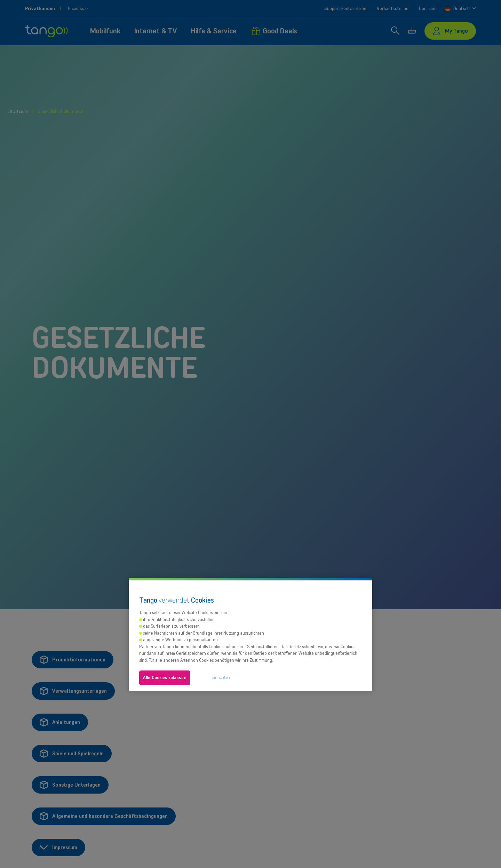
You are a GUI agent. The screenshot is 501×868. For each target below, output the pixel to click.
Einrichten (221, 677)
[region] (250, 635)
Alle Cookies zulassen (165, 678)
